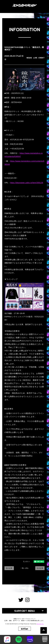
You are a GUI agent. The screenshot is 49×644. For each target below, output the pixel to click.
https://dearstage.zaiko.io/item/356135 (27, 183)
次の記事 (40, 568)
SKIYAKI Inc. (40, 624)
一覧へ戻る (25, 568)
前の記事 (9, 568)
